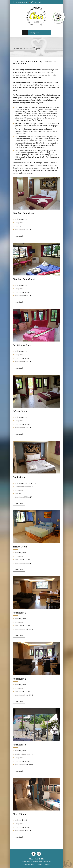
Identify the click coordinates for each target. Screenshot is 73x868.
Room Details (19, 236)
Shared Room (20, 814)
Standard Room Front (24, 279)
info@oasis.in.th (36, 2)
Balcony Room (20, 411)
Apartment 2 (19, 679)
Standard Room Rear (23, 213)
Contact (48, 865)
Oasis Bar (40, 865)
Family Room (20, 477)
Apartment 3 (19, 745)
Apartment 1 (19, 613)
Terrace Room (20, 547)
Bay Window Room (22, 345)
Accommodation (28, 865)
